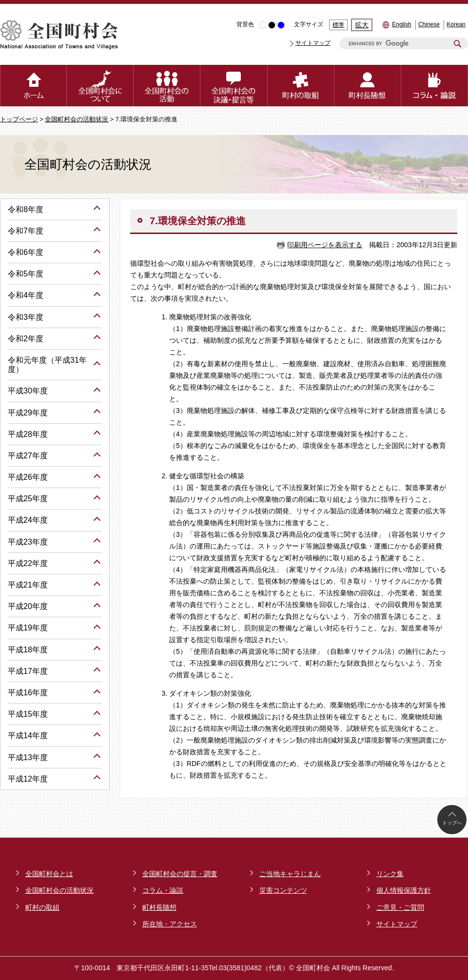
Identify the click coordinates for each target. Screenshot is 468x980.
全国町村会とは (49, 874)
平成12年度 (28, 779)
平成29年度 (28, 413)
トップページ (19, 119)
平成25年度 (28, 499)
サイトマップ (313, 43)
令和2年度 (26, 339)
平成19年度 (28, 628)
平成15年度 (28, 714)
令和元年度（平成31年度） (47, 365)
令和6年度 (26, 252)
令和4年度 (26, 295)
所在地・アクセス (170, 924)
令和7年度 (26, 231)
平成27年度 (28, 456)
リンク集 (390, 874)
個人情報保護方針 (404, 890)
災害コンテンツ (283, 890)
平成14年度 (28, 735)
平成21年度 (28, 585)
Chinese (429, 24)
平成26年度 (28, 477)
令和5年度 (26, 274)
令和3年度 (26, 317)
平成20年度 (28, 606)
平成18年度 (28, 650)
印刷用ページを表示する (325, 245)
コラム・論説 (163, 890)
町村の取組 (42, 907)
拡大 (362, 25)
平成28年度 (28, 434)
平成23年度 (28, 542)
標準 (338, 25)
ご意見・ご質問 (400, 907)
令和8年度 (26, 209)
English (401, 24)
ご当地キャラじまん (290, 874)
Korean (456, 24)
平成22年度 (28, 563)
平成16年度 (28, 693)
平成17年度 (28, 671)
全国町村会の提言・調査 (180, 874)
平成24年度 (28, 520)
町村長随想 (159, 907)
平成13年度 (28, 757)
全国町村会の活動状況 (77, 119)
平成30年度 (28, 391)
